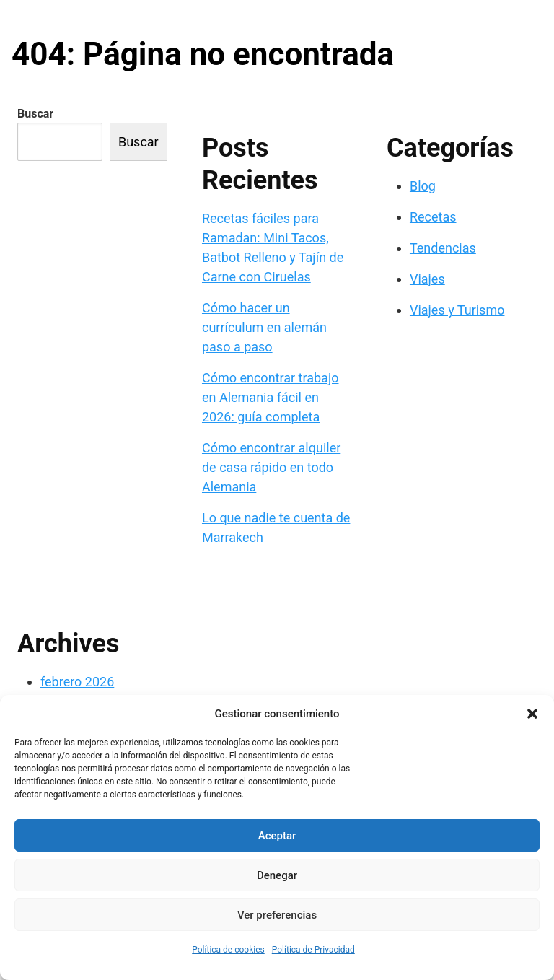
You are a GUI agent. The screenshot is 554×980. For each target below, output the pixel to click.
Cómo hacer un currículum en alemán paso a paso (264, 327)
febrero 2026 (77, 682)
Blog (423, 186)
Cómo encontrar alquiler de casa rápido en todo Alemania (271, 467)
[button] (532, 714)
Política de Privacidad (313, 950)
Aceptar (277, 836)
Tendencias (443, 248)
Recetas (433, 217)
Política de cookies (228, 950)
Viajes (427, 279)
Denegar (277, 875)
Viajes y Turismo (457, 310)
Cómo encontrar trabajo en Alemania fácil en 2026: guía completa (271, 397)
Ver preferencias (277, 915)
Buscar (35, 114)
